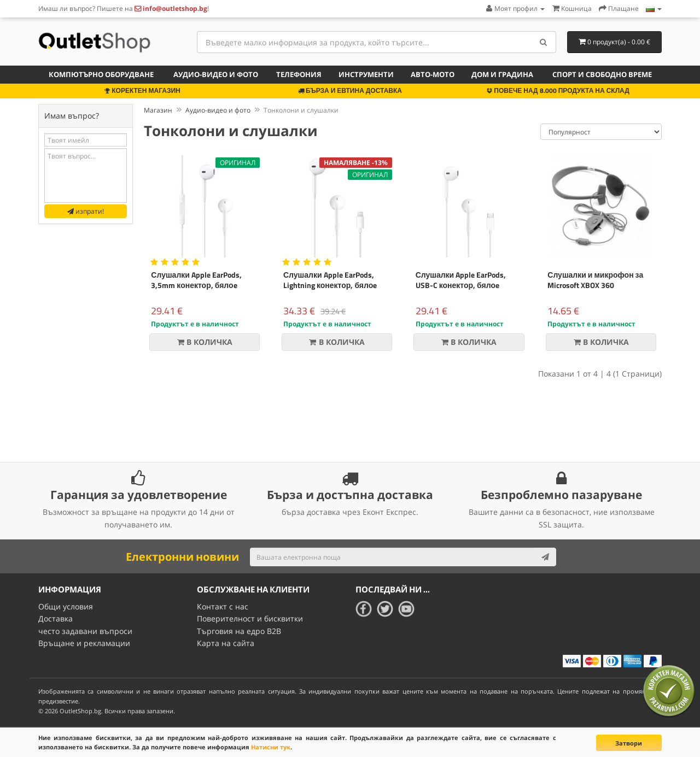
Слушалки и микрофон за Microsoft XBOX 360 (595, 280)
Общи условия (66, 606)
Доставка (56, 618)
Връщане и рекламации (84, 643)
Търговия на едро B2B (239, 630)
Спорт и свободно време (602, 74)
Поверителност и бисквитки (250, 618)
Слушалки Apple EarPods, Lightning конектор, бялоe (330, 280)
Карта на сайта (226, 643)
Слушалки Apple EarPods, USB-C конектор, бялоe (461, 280)
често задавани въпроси (85, 630)
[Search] (544, 42)
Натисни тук (271, 747)
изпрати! (86, 211)
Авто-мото (433, 74)
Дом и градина (502, 74)
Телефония (299, 74)
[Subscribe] (545, 557)
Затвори (629, 743)
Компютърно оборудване (101, 74)
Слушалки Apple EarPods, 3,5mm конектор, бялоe (196, 280)
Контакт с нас (223, 606)
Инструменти (366, 74)
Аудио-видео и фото (216, 74)
